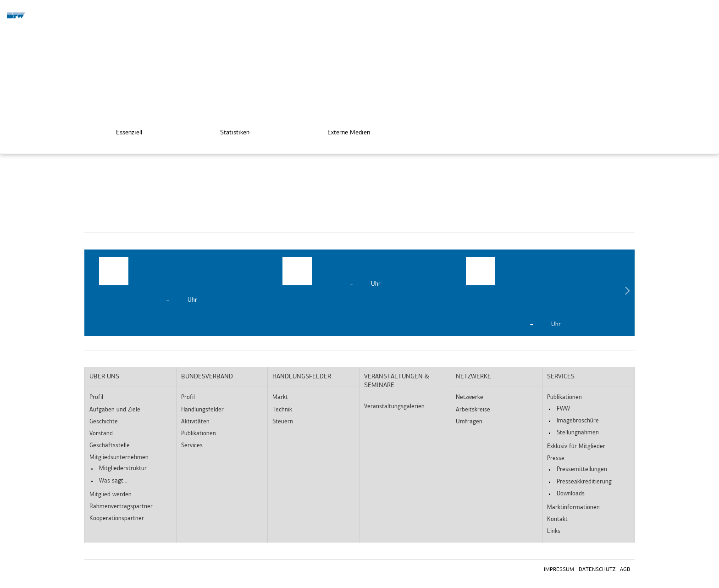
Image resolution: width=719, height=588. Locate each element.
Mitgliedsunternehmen (119, 458)
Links (554, 531)
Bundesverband (207, 377)
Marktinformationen (573, 508)
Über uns (104, 377)
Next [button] (627, 293)
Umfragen (469, 422)
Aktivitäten (195, 422)
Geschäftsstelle (110, 446)
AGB (625, 570)
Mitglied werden (111, 495)
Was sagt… (113, 481)
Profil (96, 397)
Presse (556, 458)
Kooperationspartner (117, 519)
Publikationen (199, 434)
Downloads (571, 494)
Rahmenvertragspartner (121, 507)
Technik (282, 410)
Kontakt (557, 519)
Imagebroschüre (578, 421)
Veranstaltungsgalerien (394, 407)
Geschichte (104, 422)
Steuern (283, 422)
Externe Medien (342, 131)
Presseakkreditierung (584, 482)
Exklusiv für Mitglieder (576, 447)
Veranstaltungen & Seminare (397, 381)
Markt (280, 397)
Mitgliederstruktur (123, 469)
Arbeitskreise (473, 410)
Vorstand (101, 434)
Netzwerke (473, 377)
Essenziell (123, 131)
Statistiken (228, 131)
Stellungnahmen (578, 433)
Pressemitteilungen (582, 469)
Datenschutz (597, 570)
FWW (563, 409)
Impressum (559, 570)
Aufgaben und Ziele (115, 410)
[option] (176, 281)
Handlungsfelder (202, 410)
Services (192, 446)
